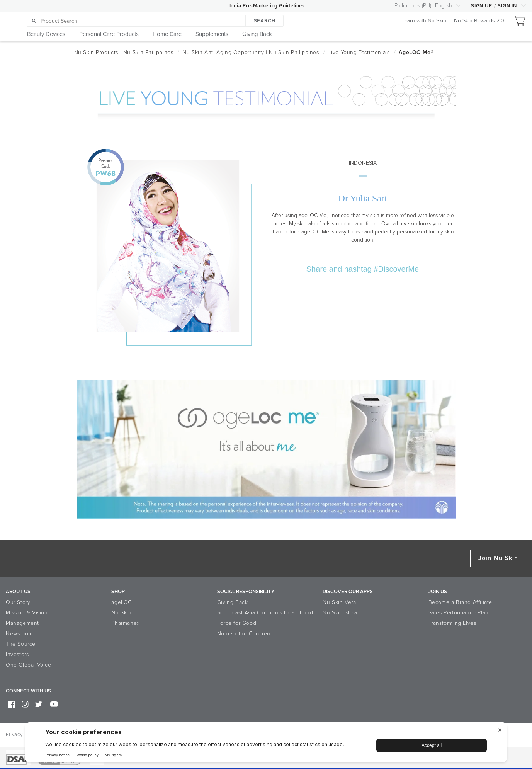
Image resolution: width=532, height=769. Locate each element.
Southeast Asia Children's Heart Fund (265, 613)
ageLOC (122, 602)
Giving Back (233, 602)
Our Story (18, 602)
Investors (17, 654)
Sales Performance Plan (459, 613)
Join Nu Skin (498, 558)
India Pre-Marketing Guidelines (267, 6)
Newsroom (19, 634)
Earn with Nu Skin (425, 21)
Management (22, 623)
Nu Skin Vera (339, 602)
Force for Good (237, 623)
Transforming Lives (452, 623)
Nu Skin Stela (340, 613)
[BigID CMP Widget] (266, 744)
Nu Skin (121, 613)
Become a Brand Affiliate (460, 602)
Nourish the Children (244, 634)
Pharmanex (125, 623)
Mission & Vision (27, 613)
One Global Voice (29, 665)
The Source (21, 644)
